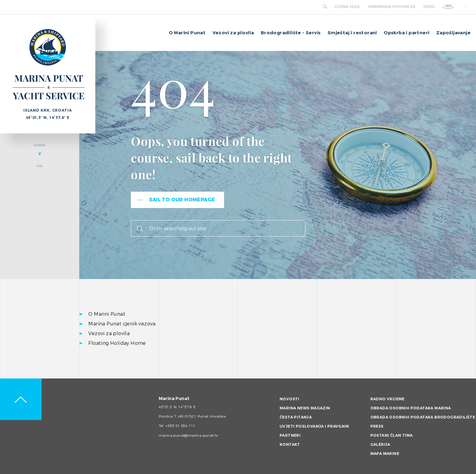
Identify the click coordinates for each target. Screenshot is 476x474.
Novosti (289, 399)
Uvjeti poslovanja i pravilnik (314, 426)
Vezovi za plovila (233, 33)
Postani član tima (392, 435)
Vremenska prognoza (391, 7)
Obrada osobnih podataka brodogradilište (423, 417)
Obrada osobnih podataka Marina (411, 408)
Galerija (380, 445)
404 (40, 166)
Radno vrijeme (388, 399)
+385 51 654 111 (180, 426)
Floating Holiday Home (117, 343)
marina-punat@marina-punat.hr (189, 435)
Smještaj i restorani (352, 33)
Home (40, 145)
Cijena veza (347, 7)
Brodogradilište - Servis (291, 33)
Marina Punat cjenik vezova (122, 324)
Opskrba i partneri (406, 33)
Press (377, 426)
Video (429, 7)
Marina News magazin (305, 408)
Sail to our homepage (182, 200)
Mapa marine (385, 454)
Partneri (290, 435)
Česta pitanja (296, 417)
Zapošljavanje (453, 33)
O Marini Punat (187, 33)
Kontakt (290, 445)
